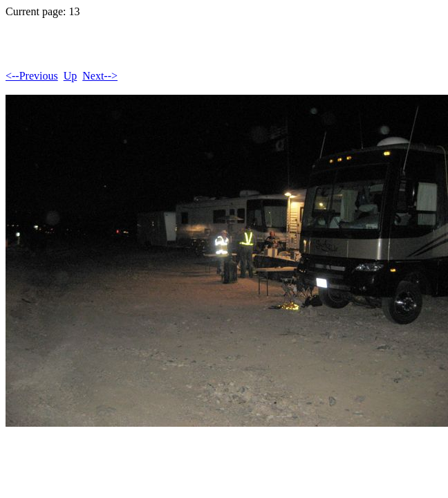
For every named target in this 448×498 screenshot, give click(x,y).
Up (71, 76)
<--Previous (32, 76)
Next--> (100, 76)
